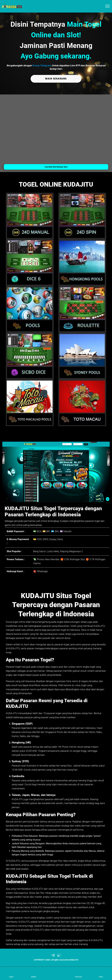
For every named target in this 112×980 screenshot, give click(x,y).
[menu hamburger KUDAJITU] (107, 6)
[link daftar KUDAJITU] (34, 973)
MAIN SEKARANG (56, 79)
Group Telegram (42, 65)
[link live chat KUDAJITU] (59, 956)
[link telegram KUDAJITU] (53, 956)
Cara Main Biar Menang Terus (56, 167)
